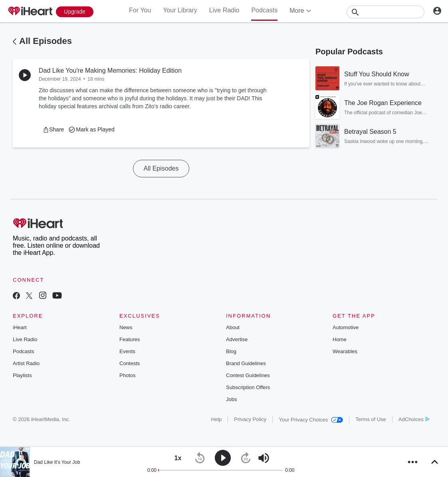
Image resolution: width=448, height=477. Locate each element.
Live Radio (224, 10)
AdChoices (414, 419)
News (126, 327)
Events (127, 351)
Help (217, 419)
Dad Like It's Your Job (57, 462)
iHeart (20, 327)
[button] (53, 129)
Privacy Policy (250, 419)
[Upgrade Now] (75, 12)
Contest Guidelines (248, 375)
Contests (130, 363)
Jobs (231, 399)
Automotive (346, 327)
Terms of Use (371, 419)
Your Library (180, 10)
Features (130, 339)
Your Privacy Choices (311, 420)
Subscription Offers (248, 387)
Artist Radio (26, 363)
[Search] (386, 12)
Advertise (237, 339)
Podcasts (264, 10)
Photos (127, 375)
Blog (231, 351)
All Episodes (46, 41)
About (233, 327)
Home (340, 339)
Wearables (345, 351)
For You (140, 10)
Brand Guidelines (246, 363)
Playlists (22, 375)
